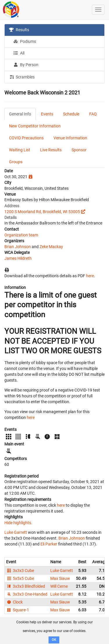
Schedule (71, 114)
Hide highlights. (18, 523)
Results (19, 30)
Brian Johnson (18, 247)
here (90, 276)
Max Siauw (60, 578)
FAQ (93, 114)
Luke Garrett (16, 532)
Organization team (21, 235)
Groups (16, 162)
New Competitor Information (35, 126)
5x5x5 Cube (20, 578)
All (19, 53)
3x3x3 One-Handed (27, 594)
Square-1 (18, 610)
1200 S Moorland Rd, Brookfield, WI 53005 (42, 212)
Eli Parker (49, 544)
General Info (20, 114)
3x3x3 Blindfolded (26, 586)
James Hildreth (18, 258)
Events (47, 114)
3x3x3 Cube (20, 571)
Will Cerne (59, 586)
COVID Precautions (26, 138)
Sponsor (79, 150)
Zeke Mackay (51, 247)
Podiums (25, 41)
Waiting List (20, 150)
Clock (14, 602)
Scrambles (22, 77)
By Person (26, 65)
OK (54, 640)
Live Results (51, 150)
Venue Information (70, 138)
